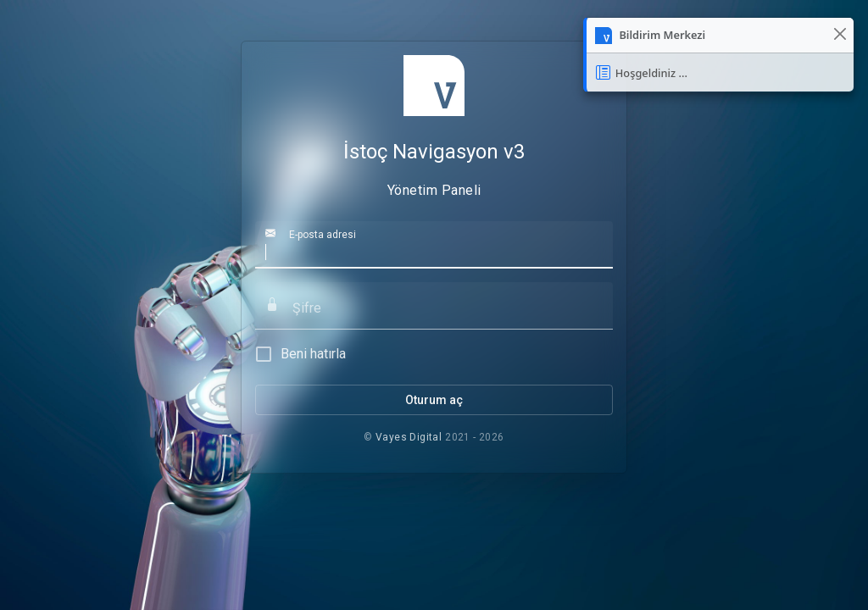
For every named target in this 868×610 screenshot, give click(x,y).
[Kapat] (840, 33)
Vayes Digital (409, 437)
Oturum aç (434, 400)
